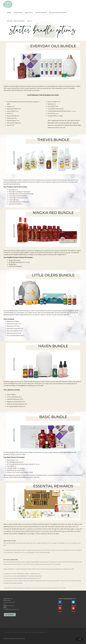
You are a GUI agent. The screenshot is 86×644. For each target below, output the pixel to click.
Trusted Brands (41, 13)
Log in (80, 639)
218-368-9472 (11, 606)
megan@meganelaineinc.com (11, 609)
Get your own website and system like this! (14, 639)
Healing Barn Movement (58, 13)
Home (9, 13)
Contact (10, 615)
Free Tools (29, 13)
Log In (29, 21)
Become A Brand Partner (16, 21)
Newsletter (18, 13)
